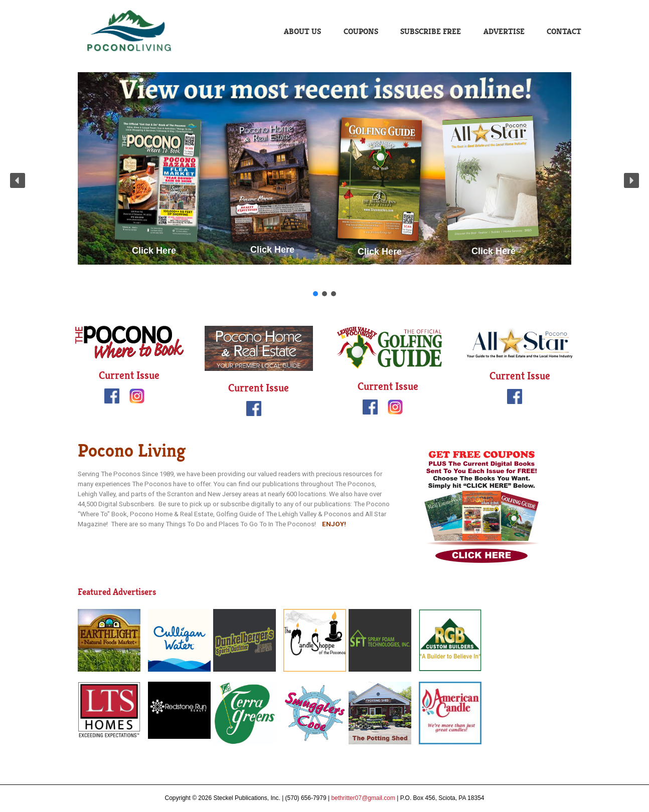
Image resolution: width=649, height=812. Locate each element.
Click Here (154, 251)
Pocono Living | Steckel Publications (130, 31)
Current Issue (129, 375)
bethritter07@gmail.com (363, 798)
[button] (18, 180)
